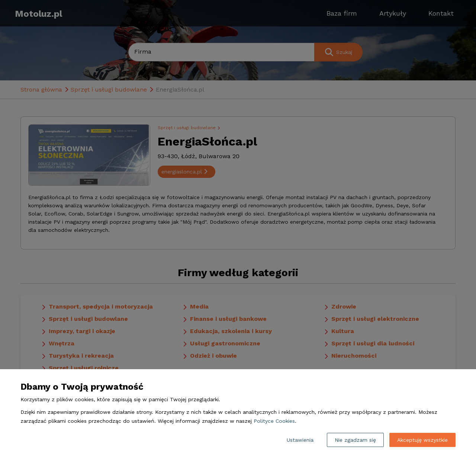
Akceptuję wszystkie (422, 440)
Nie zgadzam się (355, 440)
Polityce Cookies (274, 421)
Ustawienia (300, 440)
